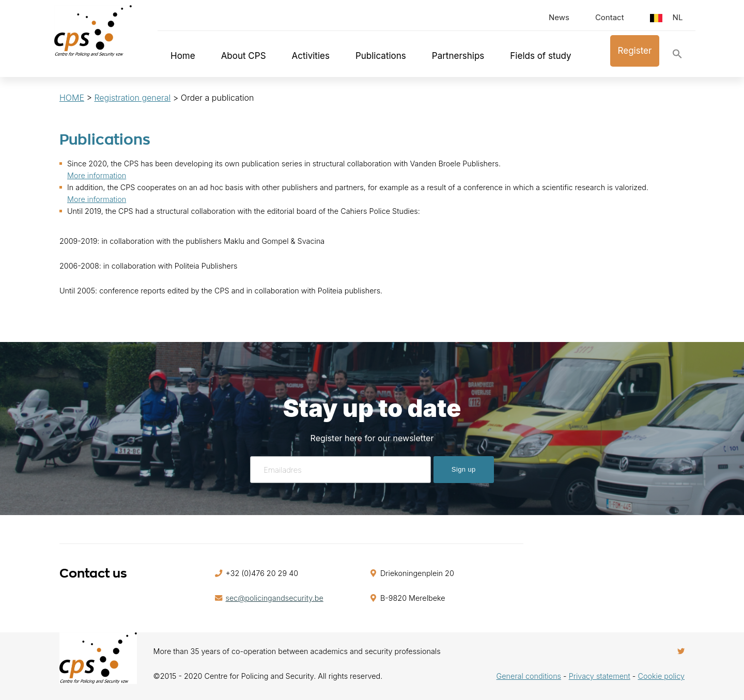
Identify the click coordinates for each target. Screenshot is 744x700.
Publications (381, 56)
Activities (311, 56)
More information (97, 175)
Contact (610, 17)
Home (183, 56)
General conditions (529, 676)
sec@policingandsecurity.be (275, 598)
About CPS (244, 56)
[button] (677, 56)
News (559, 17)
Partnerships (458, 56)
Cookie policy (661, 676)
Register (635, 51)
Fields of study (540, 56)
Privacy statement (600, 676)
